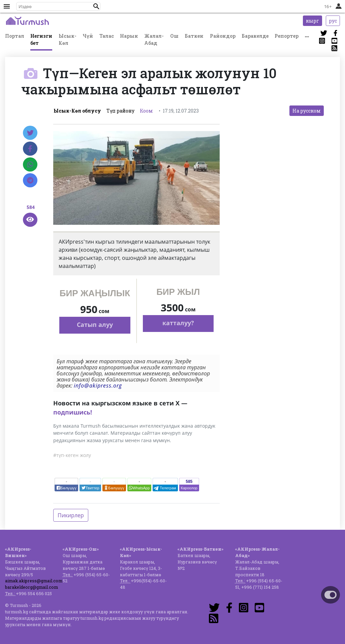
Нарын (129, 36)
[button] (96, 6)
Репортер (287, 36)
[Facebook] (30, 149)
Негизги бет (41, 39)
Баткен (194, 36)
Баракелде (255, 36)
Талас (107, 36)
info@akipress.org (98, 386)
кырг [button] (312, 21)
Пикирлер (71, 515)
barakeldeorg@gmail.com (32, 587)
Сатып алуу (95, 325)
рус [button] (333, 21)
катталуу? (178, 323)
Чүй (88, 36)
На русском (307, 111)
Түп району (120, 111)
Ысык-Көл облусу (77, 111)
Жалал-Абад (154, 39)
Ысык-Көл (68, 39)
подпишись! (73, 412)
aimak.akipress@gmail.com (34, 581)
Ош (174, 36)
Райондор (223, 36)
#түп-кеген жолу (72, 455)
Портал (15, 36)
